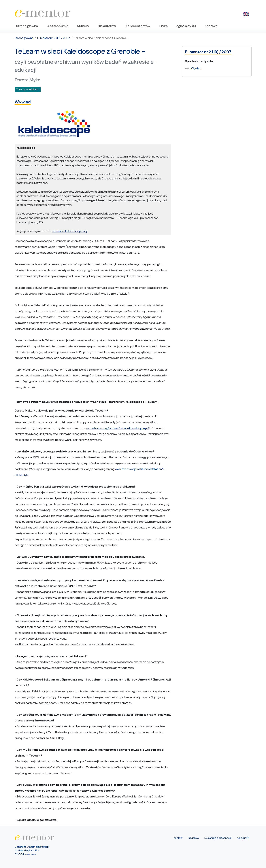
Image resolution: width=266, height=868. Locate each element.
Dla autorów (107, 26)
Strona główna (27, 26)
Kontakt (211, 26)
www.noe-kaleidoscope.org (70, 231)
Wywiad (196, 68)
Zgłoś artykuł (186, 26)
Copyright (243, 838)
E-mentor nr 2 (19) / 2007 (54, 38)
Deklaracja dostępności (218, 838)
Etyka (163, 26)
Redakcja (194, 838)
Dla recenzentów (137, 26)
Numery (83, 26)
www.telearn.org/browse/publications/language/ (118, 428)
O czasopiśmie (57, 26)
